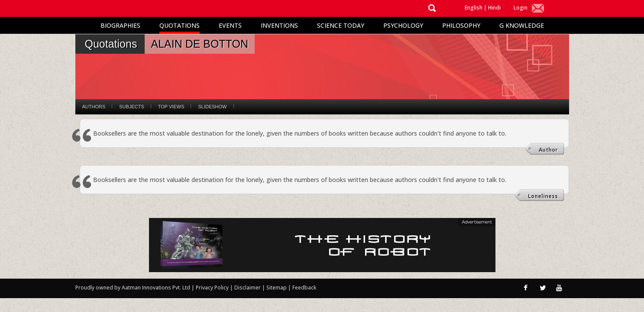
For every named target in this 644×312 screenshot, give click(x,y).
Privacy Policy (213, 288)
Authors (94, 107)
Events (230, 25)
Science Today (341, 25)
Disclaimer (248, 288)
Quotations (180, 25)
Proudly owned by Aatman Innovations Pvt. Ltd (133, 288)
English (474, 8)
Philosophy (461, 25)
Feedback (304, 288)
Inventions (279, 25)
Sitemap (277, 288)
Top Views (171, 107)
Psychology (403, 25)
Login (521, 8)
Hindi (494, 8)
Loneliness (543, 196)
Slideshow (212, 107)
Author (548, 150)
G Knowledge (522, 25)
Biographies (120, 25)
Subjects (131, 107)
